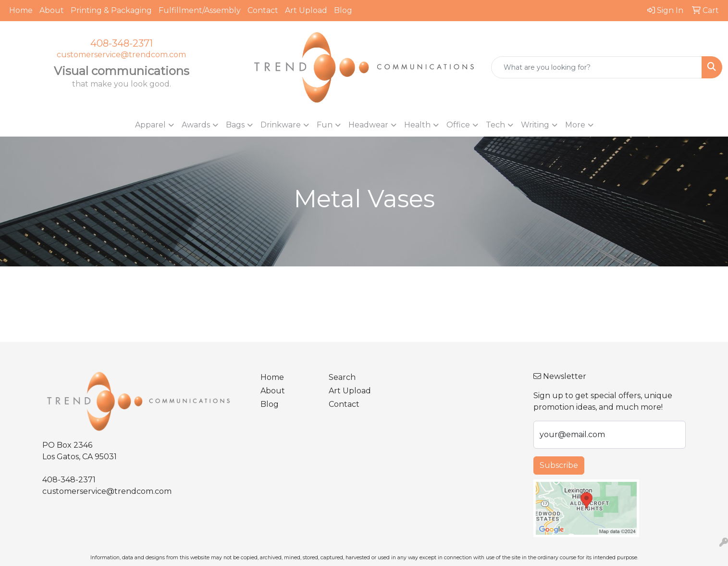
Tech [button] (495, 125)
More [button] (575, 125)
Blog (343, 10)
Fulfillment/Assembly (200, 10)
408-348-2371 (122, 43)
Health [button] (417, 125)
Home (21, 10)
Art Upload (306, 10)
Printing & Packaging (111, 10)
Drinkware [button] (281, 125)
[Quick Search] (597, 67)
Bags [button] (235, 125)
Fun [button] (325, 125)
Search (342, 377)
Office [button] (458, 125)
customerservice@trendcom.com (121, 55)
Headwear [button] (368, 125)
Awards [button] (196, 125)
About (52, 10)
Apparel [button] (150, 125)
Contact (263, 10)
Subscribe (559, 465)
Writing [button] (535, 125)
